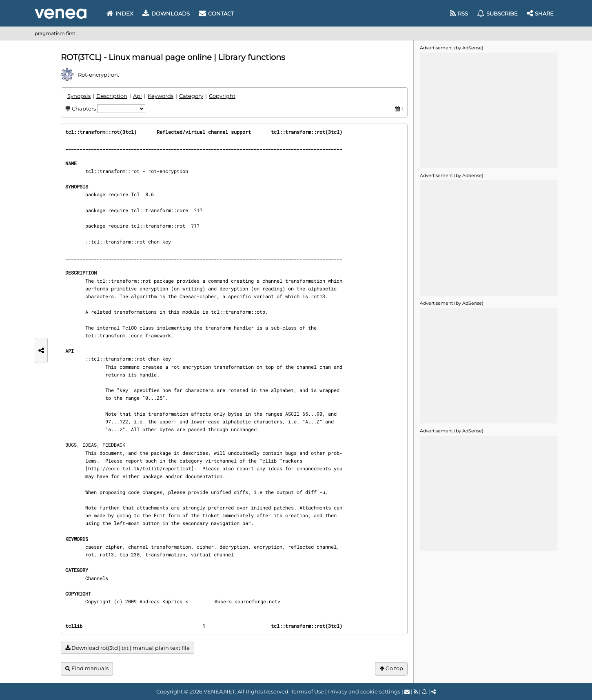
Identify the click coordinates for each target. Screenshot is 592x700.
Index (120, 13)
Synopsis (79, 96)
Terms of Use (307, 691)
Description (112, 96)
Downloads (166, 13)
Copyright (222, 96)
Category (191, 96)
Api (137, 96)
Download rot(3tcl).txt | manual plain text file (127, 648)
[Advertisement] (488, 110)
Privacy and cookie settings (364, 691)
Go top (391, 668)
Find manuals (87, 668)
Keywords (161, 96)
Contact (216, 13)
